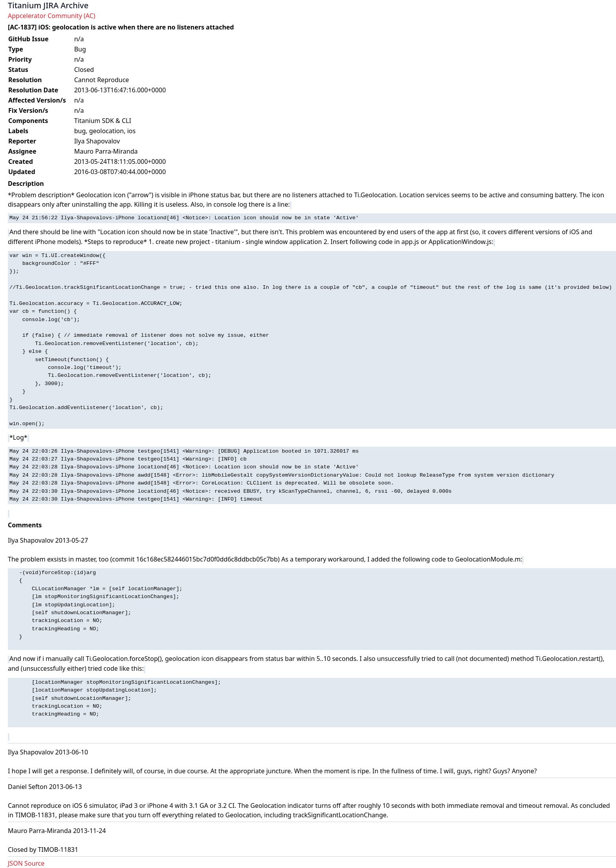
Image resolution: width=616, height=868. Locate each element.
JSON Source (26, 863)
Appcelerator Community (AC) (52, 16)
